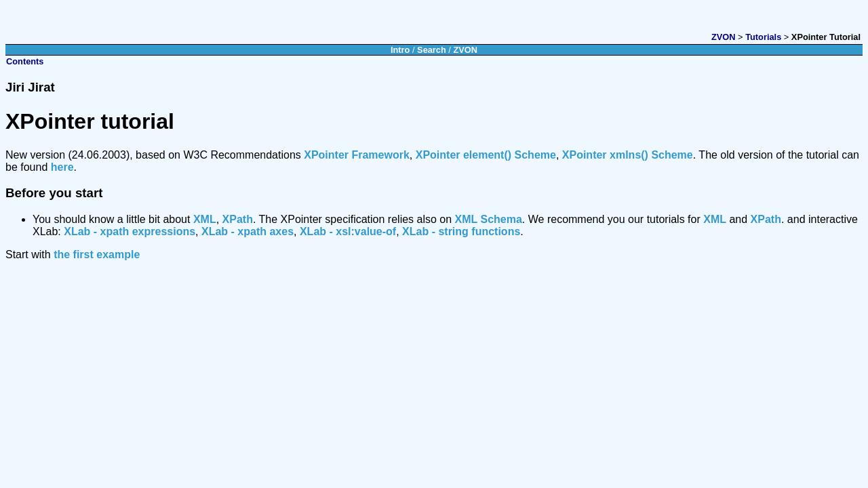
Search (432, 50)
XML (205, 219)
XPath (238, 219)
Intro (400, 50)
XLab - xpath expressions (130, 231)
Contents (25, 61)
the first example (97, 255)
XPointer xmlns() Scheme (628, 155)
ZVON (724, 37)
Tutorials (763, 37)
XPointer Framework (357, 155)
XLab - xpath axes (248, 231)
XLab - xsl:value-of (348, 231)
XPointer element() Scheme (486, 155)
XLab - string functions (461, 231)
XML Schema (489, 219)
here (62, 167)
